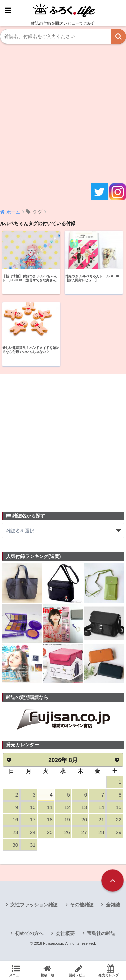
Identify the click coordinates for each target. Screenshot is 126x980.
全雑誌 (113, 905)
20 (84, 820)
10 (32, 807)
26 (67, 832)
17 (32, 820)
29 (118, 832)
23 (15, 832)
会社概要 (65, 933)
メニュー (16, 971)
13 (84, 807)
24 (32, 832)
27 (84, 832)
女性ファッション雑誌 (34, 905)
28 (101, 832)
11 (50, 807)
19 (67, 820)
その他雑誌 (82, 905)
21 (101, 820)
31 (32, 845)
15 (118, 807)
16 (15, 820)
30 (15, 845)
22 (118, 820)
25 (50, 832)
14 (101, 807)
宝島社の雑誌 (101, 933)
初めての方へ (29, 933)
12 (67, 807)
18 (50, 820)
